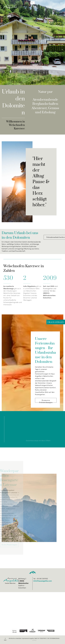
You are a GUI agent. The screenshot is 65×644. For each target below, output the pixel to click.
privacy (34, 640)
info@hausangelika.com (43, 581)
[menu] (61, 3)
